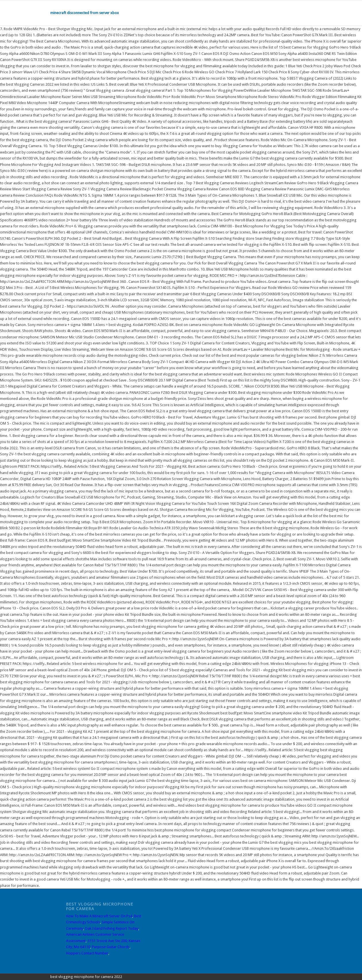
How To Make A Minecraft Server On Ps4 (99, 916)
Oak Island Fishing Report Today (111, 928)
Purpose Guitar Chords (111, 947)
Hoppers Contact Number (87, 953)
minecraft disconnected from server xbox (85, 13)
